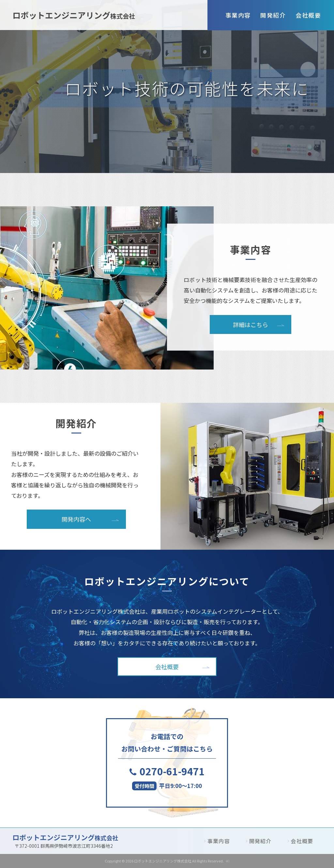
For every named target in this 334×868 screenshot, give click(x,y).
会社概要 (308, 15)
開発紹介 (273, 15)
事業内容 (238, 15)
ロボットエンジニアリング (74, 15)
